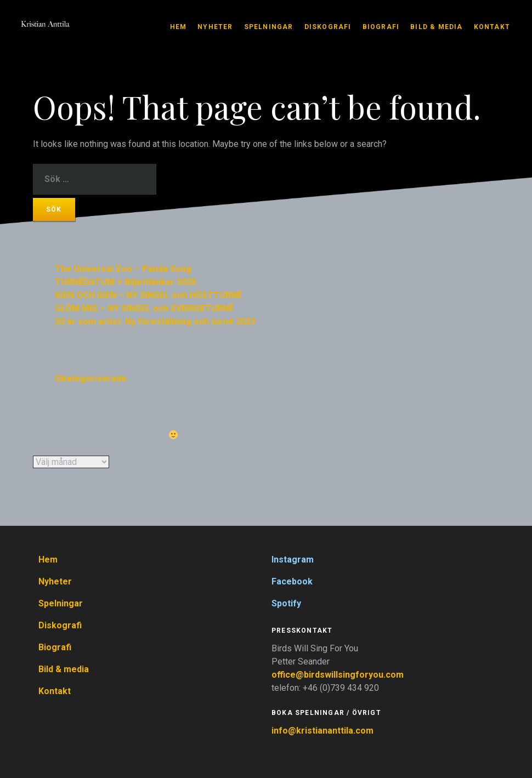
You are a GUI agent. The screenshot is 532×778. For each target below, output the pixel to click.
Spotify (286, 603)
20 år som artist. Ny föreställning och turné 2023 (155, 322)
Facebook (292, 581)
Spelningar (269, 27)
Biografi (381, 27)
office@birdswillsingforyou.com (339, 675)
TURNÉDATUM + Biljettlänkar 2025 (126, 282)
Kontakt (492, 27)
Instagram (293, 560)
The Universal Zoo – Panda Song (123, 269)
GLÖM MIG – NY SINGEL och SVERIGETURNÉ (144, 308)
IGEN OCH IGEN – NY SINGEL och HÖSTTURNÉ (148, 295)
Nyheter (215, 27)
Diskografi (328, 27)
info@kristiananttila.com (322, 731)
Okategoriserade (91, 379)
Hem (179, 27)
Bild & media (436, 27)
